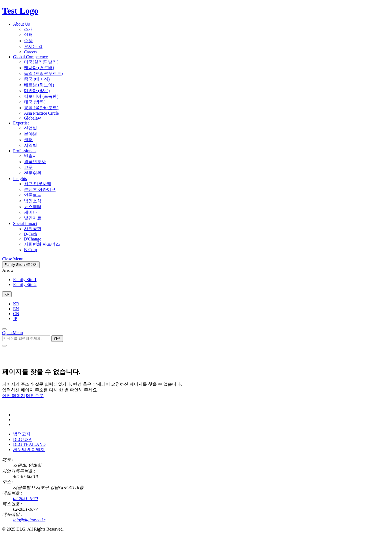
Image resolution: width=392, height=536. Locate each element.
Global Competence (30, 57)
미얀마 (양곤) (37, 91)
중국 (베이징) (37, 79)
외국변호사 (35, 162)
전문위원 (33, 173)
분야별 (30, 134)
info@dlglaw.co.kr (29, 520)
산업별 (30, 128)
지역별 (30, 145)
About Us (22, 24)
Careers (31, 52)
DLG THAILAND (29, 444)
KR (16, 304)
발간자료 (33, 218)
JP (15, 319)
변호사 (30, 156)
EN (16, 309)
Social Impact (25, 223)
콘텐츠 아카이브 (40, 189)
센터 (28, 140)
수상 (28, 41)
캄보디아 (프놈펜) (41, 96)
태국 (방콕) (35, 102)
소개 (28, 29)
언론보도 (33, 195)
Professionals (25, 151)
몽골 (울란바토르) (41, 108)
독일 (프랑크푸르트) (43, 73)
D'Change (33, 239)
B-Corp (30, 250)
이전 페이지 (14, 396)
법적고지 (22, 434)
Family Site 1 (25, 280)
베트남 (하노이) (39, 85)
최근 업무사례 (38, 184)
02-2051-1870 (25, 499)
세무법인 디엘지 (29, 450)
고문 (28, 167)
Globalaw (32, 118)
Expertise (21, 123)
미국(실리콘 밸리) (41, 62)
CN (16, 314)
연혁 (28, 35)
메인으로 (35, 396)
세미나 (30, 212)
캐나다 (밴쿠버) (39, 68)
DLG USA (22, 439)
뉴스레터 (33, 207)
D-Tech (30, 234)
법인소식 (33, 201)
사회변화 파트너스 (42, 244)
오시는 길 (33, 46)
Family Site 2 (25, 284)
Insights (20, 179)
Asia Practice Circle (41, 113)
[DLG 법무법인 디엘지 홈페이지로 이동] (29, 405)
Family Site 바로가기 (21, 265)
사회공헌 (33, 229)
